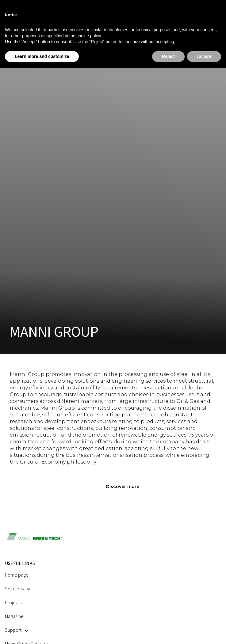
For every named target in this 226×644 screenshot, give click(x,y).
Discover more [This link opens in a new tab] (113, 487)
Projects (13, 602)
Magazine (14, 616)
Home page (17, 575)
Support (17, 630)
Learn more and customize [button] (42, 56)
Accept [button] (204, 56)
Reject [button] (168, 56)
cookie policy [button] (88, 36)
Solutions (18, 589)
